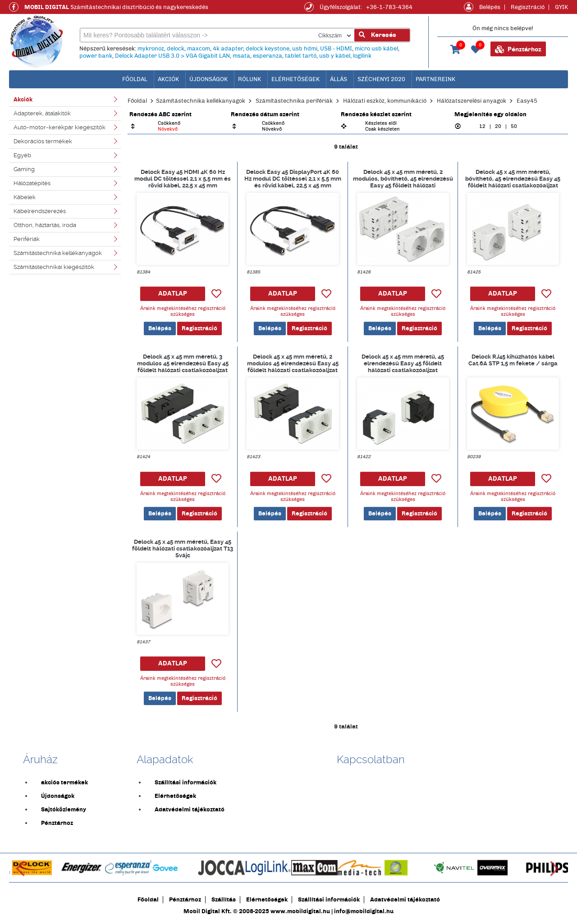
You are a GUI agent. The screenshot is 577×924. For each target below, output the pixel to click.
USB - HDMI (336, 49)
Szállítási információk (185, 783)
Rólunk (250, 79)
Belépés (490, 7)
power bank (96, 56)
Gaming (24, 169)
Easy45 (527, 101)
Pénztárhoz (518, 50)
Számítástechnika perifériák (294, 101)
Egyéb (22, 155)
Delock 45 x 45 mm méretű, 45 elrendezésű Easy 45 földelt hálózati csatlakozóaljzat (403, 363)
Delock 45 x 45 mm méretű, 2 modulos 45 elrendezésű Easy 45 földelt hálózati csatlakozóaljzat (293, 363)
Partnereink (435, 79)
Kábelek (25, 197)
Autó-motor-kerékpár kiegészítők (60, 127)
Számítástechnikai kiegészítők (54, 267)
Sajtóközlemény (64, 810)
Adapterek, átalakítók (42, 113)
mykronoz (151, 49)
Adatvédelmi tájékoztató (190, 810)
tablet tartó (301, 56)
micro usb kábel (376, 49)
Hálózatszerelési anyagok (472, 101)
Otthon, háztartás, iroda (45, 225)
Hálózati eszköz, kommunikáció (385, 101)
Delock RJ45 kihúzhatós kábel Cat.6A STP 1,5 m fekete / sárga (513, 360)
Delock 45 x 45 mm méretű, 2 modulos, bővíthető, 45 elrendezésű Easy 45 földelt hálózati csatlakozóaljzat (403, 178)
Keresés (378, 35)
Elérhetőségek (295, 79)
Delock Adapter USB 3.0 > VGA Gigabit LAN (172, 56)
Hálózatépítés (32, 183)
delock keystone (268, 49)
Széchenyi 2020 (381, 79)
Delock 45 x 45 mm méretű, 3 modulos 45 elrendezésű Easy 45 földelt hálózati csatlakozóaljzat (183, 363)
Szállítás (224, 900)
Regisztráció (528, 7)
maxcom (199, 49)
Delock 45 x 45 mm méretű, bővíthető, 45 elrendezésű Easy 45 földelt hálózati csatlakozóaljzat (513, 178)
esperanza (268, 56)
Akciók (168, 79)
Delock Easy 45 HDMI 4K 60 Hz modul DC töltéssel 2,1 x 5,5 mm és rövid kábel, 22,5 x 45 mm (183, 178)
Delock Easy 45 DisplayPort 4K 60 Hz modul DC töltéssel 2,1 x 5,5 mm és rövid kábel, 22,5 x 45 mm (293, 178)
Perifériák (27, 239)
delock (176, 49)
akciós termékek (64, 783)
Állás (339, 79)
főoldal (135, 79)
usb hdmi (305, 49)
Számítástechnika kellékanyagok (58, 253)
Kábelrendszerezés (40, 211)
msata (241, 56)
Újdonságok (208, 79)
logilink (362, 56)
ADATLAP (173, 294)
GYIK (561, 7)
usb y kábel (335, 56)
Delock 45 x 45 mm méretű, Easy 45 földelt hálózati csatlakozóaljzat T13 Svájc (183, 548)
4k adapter (228, 49)
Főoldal (137, 101)
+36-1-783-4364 (389, 7)
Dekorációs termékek (43, 141)
